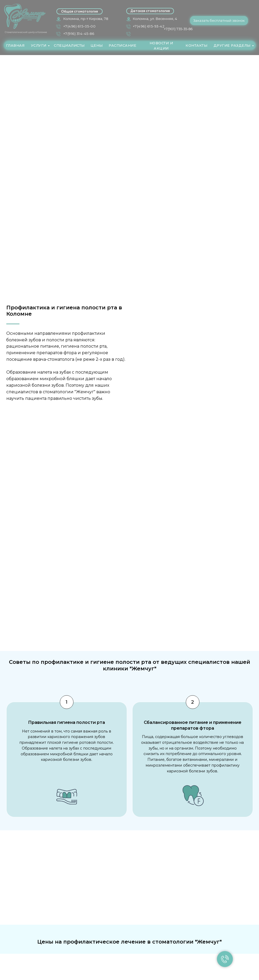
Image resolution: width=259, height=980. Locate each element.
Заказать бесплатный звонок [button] (219, 20)
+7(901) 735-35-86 (178, 29)
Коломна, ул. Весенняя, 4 (155, 19)
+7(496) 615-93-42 (149, 26)
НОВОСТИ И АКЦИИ (161, 46)
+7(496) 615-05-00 (80, 26)
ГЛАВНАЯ (15, 45)
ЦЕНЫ (97, 45)
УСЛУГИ (39, 45)
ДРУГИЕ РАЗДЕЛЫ (232, 45)
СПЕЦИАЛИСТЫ (69, 45)
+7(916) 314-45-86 (79, 34)
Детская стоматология (150, 11)
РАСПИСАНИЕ (122, 45)
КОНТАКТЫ (196, 45)
